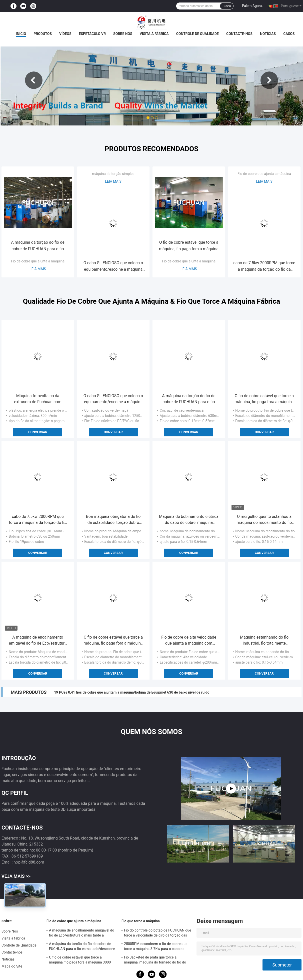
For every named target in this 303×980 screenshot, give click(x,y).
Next (269, 80)
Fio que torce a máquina (141, 921)
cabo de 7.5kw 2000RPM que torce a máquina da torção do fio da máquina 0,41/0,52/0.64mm (264, 267)
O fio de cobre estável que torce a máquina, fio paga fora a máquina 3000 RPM (189, 246)
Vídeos (65, 34)
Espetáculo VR (92, 34)
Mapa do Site (12, 966)
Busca (227, 6)
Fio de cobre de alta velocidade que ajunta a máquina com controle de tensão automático (189, 641)
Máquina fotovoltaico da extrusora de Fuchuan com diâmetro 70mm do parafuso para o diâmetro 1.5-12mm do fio (38, 399)
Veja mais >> (16, 876)
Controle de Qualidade (197, 34)
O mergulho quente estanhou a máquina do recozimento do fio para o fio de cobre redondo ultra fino (264, 520)
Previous (34, 80)
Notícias (268, 34)
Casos (289, 34)
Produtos (43, 34)
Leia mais (38, 269)
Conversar (38, 432)
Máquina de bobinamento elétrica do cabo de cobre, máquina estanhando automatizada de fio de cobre (189, 520)
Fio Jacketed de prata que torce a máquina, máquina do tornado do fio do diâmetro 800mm (155, 961)
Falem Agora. (252, 6)
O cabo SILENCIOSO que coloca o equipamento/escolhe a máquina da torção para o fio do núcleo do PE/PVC (113, 267)
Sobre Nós (123, 34)
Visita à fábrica (154, 34)
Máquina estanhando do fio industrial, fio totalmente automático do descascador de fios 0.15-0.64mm (264, 641)
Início (21, 34)
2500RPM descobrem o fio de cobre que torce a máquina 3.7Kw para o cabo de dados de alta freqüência (156, 947)
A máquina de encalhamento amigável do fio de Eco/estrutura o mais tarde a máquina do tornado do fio (38, 641)
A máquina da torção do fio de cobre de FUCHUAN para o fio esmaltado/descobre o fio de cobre (38, 246)
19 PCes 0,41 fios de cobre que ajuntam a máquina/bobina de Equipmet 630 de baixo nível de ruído (132, 692)
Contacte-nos (239, 34)
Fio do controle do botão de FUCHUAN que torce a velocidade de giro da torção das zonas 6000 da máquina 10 (158, 934)
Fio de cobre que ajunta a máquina (38, 261)
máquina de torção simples (113, 174)
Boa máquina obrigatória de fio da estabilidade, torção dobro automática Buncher (113, 520)
